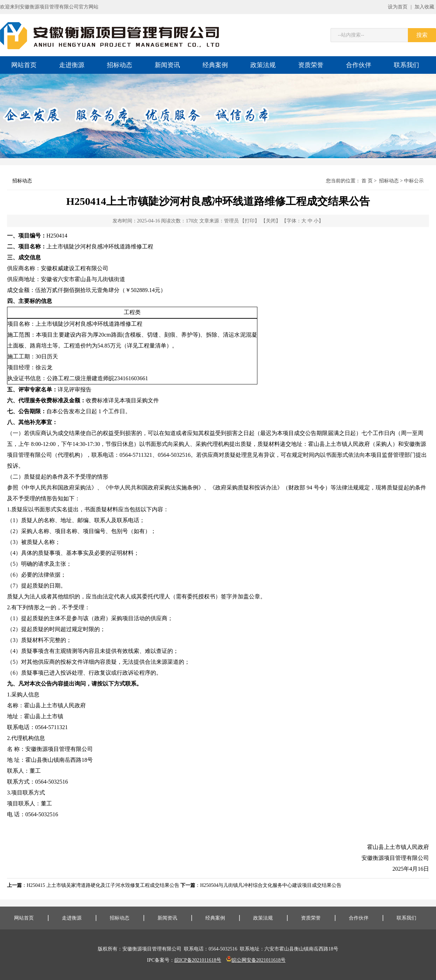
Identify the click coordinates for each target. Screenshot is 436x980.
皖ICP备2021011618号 (198, 960)
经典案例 (215, 65)
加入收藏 (424, 7)
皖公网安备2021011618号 (259, 960)
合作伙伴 (359, 65)
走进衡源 (72, 65)
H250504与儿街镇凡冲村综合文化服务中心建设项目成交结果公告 (271, 885)
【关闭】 (271, 221)
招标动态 (120, 65)
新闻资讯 (167, 65)
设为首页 (398, 7)
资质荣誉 (311, 65)
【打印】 (250, 221)
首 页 (367, 181)
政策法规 (263, 65)
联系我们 (406, 65)
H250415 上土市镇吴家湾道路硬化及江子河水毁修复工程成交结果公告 (103, 885)
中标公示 (414, 181)
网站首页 (24, 65)
